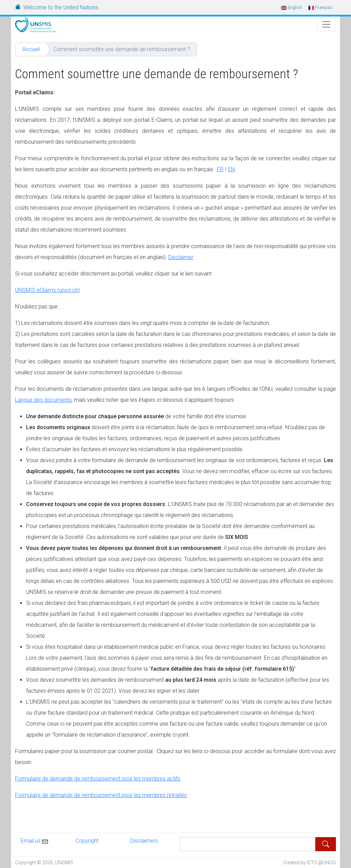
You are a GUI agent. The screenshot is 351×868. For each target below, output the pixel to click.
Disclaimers (144, 841)
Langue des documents (43, 400)
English (292, 7)
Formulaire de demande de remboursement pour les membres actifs (98, 779)
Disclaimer (181, 257)
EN (231, 169)
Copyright (87, 841)
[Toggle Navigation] (326, 24)
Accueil (31, 49)
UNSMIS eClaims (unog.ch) (47, 290)
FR (220, 169)
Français (320, 7)
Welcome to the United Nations (61, 7)
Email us (35, 840)
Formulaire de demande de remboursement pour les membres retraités (101, 795)
